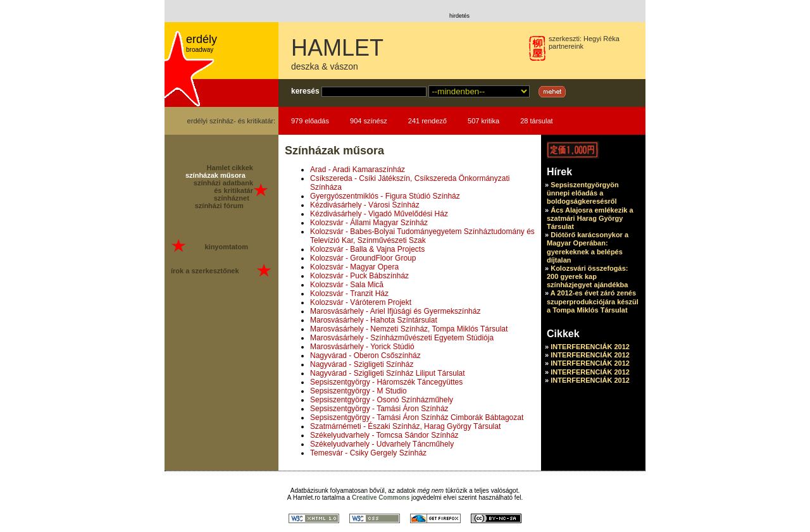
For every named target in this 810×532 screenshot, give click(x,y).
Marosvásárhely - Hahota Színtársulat (374, 320)
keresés (305, 91)
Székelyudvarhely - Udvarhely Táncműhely (382, 444)
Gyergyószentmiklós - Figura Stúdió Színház (385, 196)
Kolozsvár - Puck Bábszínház (359, 276)
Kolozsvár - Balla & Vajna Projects (367, 249)
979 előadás (310, 121)
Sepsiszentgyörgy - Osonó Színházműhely (382, 400)
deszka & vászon (325, 66)
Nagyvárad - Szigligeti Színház (362, 364)
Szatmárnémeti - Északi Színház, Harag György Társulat (405, 426)
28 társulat (536, 121)
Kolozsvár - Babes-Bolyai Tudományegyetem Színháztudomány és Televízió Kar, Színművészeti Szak (422, 236)
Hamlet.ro (307, 498)
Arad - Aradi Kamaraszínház (358, 170)
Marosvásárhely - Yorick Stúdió (362, 347)
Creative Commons (381, 498)
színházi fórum (219, 206)
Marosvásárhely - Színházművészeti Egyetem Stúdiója (402, 338)
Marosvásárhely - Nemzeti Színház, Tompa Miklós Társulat (409, 329)
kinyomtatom (226, 247)
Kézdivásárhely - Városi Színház (365, 205)
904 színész (369, 121)
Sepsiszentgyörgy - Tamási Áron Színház (379, 409)
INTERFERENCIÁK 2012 (590, 347)
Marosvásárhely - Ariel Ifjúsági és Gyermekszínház (395, 311)
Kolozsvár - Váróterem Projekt (361, 302)
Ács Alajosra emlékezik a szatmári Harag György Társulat (590, 218)
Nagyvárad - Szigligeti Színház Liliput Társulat (388, 373)
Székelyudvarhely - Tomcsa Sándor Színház (384, 435)
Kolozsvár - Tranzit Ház (349, 294)
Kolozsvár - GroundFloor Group (363, 258)
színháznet (232, 198)
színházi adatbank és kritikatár (223, 187)
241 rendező (427, 121)
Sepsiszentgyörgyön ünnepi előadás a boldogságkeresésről (583, 193)
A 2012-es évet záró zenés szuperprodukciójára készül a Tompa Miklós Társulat (593, 301)
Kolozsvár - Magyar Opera (354, 267)
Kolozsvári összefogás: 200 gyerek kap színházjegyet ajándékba (587, 276)
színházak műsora (215, 175)
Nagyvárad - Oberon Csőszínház (365, 356)
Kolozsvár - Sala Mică (347, 285)
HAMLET (337, 48)
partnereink (566, 46)
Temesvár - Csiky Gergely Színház (368, 453)
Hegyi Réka (601, 39)
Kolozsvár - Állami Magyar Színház (369, 223)
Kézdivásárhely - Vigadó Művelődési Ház (379, 214)
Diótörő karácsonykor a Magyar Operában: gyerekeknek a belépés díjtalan (588, 247)
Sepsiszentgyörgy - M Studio (358, 391)
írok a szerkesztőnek (205, 271)
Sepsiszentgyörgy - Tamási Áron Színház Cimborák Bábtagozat (417, 418)
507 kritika (483, 121)
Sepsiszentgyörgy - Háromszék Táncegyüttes (386, 382)
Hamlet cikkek (230, 168)
